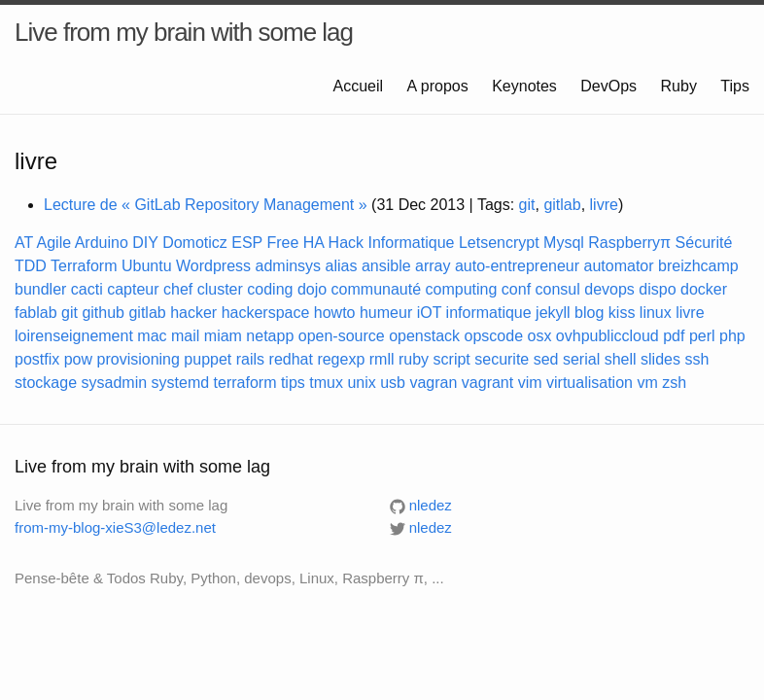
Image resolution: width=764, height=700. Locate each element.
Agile (54, 243)
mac (152, 336)
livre (604, 205)
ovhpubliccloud (608, 336)
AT (24, 243)
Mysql (564, 243)
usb (393, 383)
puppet (208, 359)
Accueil (361, 86)
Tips (735, 86)
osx (540, 336)
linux (656, 313)
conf (516, 289)
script (452, 359)
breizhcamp (698, 266)
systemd (181, 383)
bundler (40, 289)
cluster (220, 289)
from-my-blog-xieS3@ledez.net (115, 527)
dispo (657, 289)
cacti (87, 289)
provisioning (139, 359)
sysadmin (115, 383)
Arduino (102, 243)
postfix (37, 359)
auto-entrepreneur (517, 266)
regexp (341, 359)
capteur (133, 289)
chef (178, 289)
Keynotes (526, 86)
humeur (386, 313)
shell (621, 359)
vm (647, 383)
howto (335, 313)
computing (462, 289)
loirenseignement (74, 336)
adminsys (289, 266)
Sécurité (704, 243)
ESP (247, 243)
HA (313, 243)
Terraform (84, 266)
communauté (377, 289)
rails (250, 359)
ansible (386, 266)
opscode (494, 336)
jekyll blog (570, 313)
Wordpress (213, 266)
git (527, 205)
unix (361, 383)
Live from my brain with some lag (184, 32)
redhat (291, 359)
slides (660, 359)
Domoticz (195, 243)
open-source (342, 336)
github (103, 313)
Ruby (681, 86)
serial (581, 359)
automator (619, 266)
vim (530, 383)
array (433, 266)
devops (609, 289)
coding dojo (287, 289)
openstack (424, 336)
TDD (31, 266)
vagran (433, 383)
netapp (270, 336)
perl (702, 336)
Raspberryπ (629, 243)
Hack (346, 243)
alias (342, 266)
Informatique (412, 243)
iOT (429, 313)
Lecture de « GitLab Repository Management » (206, 205)
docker (704, 289)
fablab (36, 313)
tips (293, 383)
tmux (326, 383)
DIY (145, 243)
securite (502, 359)
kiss (622, 313)
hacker (193, 313)
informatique (489, 313)
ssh (696, 359)
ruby (414, 359)
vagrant (487, 383)
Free (282, 243)
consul (558, 289)
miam (223, 336)
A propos (440, 86)
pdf (674, 336)
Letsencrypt (499, 243)
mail (185, 336)
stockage (46, 383)
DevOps (610, 86)
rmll (382, 359)
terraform (245, 383)
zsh (674, 383)
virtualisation (590, 383)
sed (546, 359)
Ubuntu (147, 266)
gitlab (562, 205)
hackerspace (266, 313)
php (732, 336)
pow (78, 359)
